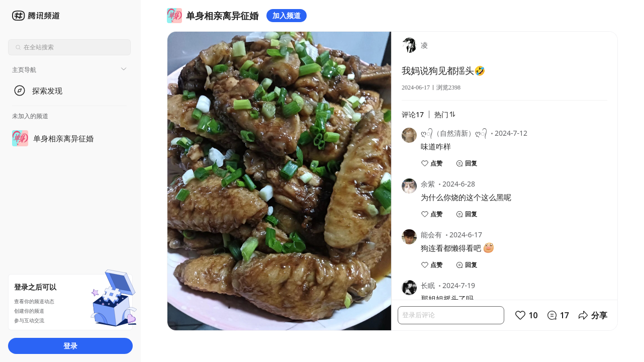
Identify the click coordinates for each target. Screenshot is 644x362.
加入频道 (287, 15)
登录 (70, 346)
